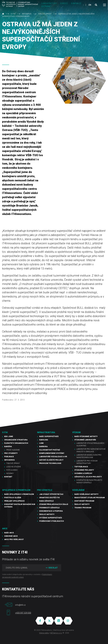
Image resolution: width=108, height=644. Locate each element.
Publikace (9, 457)
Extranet (46, 6)
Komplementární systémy (52, 453)
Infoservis (27, 14)
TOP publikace (81, 467)
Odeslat (51, 568)
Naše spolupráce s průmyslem (19, 494)
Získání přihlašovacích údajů (54, 504)
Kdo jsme (9, 436)
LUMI (41, 443)
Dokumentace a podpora (51, 511)
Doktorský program (84, 501)
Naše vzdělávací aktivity (86, 494)
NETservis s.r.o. (56, 633)
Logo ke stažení (13, 467)
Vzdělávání (78, 490)
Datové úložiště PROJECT (51, 460)
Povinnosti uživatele (49, 508)
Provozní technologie (50, 463)
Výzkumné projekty (84, 470)
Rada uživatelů (46, 501)
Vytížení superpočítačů (51, 518)
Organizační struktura (16, 440)
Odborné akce (11, 536)
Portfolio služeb (13, 498)
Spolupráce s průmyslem (16, 490)
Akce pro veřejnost (14, 539)
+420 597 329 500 (23, 613)
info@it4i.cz (20, 605)
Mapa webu (44, 633)
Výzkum (76, 432)
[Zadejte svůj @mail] (22, 568)
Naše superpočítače (49, 436)
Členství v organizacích (16, 443)
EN (90, 5)
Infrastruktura (46, 432)
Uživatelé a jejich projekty (88, 477)
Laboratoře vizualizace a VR (53, 457)
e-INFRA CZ (76, 3)
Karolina (44, 440)
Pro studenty (11, 453)
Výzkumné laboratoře (85, 440)
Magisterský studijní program (90, 498)
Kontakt (8, 477)
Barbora (43, 447)
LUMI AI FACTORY (49, 3)
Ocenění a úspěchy (83, 473)
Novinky (10, 473)
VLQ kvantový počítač (50, 450)
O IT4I (13, 14)
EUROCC (64, 3)
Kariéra (8, 447)
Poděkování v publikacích (52, 521)
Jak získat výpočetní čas (51, 494)
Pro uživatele (45, 490)
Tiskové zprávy (45, 14)
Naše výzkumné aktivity (86, 436)
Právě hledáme (13, 450)
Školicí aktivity (47, 514)
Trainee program (83, 508)
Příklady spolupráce (14, 501)
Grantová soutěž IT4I (49, 498)
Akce (5, 529)
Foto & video (12, 470)
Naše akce (9, 533)
